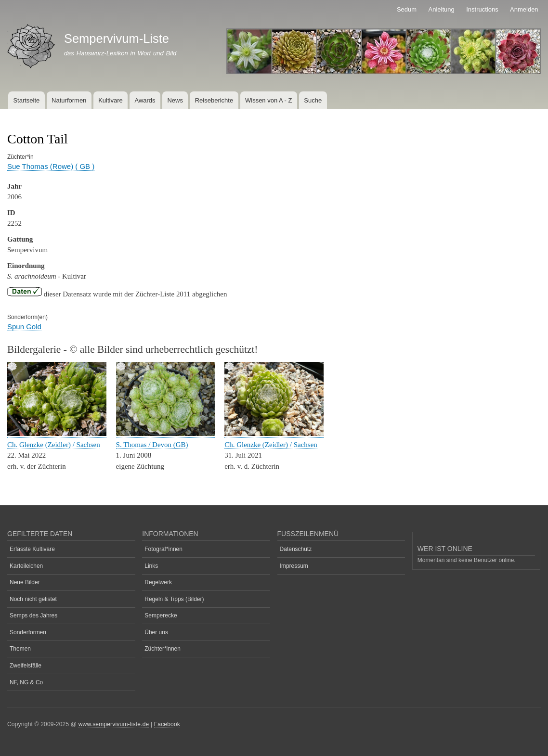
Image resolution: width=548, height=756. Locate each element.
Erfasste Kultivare (32, 549)
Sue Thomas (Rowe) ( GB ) (51, 166)
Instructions (482, 9)
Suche (313, 100)
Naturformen (69, 100)
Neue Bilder (25, 582)
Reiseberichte (214, 100)
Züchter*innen (163, 649)
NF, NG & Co (26, 682)
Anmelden (524, 9)
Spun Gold (24, 327)
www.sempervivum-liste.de (114, 724)
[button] (57, 434)
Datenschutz (296, 549)
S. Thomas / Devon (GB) (152, 445)
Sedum (407, 9)
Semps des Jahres (33, 615)
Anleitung (442, 9)
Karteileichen (26, 566)
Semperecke (161, 615)
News (175, 100)
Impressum (294, 566)
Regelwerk (158, 582)
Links (151, 566)
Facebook (167, 724)
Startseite (26, 100)
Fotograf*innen (163, 549)
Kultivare (111, 100)
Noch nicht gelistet (33, 599)
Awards (145, 100)
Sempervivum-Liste (117, 38)
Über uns (156, 632)
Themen (20, 649)
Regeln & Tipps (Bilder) (174, 599)
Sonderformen (28, 632)
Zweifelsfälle (26, 666)
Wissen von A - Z (269, 100)
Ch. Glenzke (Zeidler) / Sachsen (54, 445)
